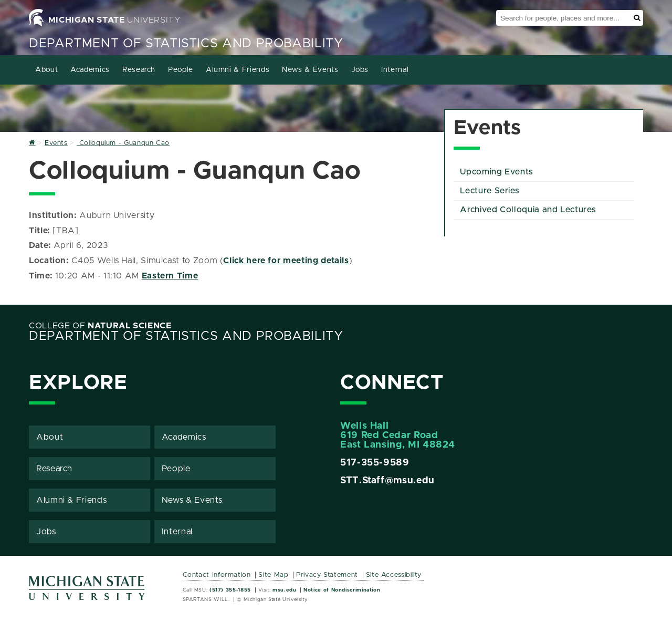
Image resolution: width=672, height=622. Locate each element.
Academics (90, 70)
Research (139, 70)
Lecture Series (490, 191)
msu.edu (284, 590)
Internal (395, 70)
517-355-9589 (375, 463)
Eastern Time (170, 276)
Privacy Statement (327, 575)
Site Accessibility (394, 575)
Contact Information (217, 575)
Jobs (360, 70)
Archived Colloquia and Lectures (528, 210)
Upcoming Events (497, 172)
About (46, 70)
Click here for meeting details (286, 261)
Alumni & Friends (238, 70)
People (181, 70)
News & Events (310, 70)
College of (100, 326)
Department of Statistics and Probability (186, 44)
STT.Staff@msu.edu (387, 481)
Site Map (273, 575)
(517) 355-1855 (230, 590)
